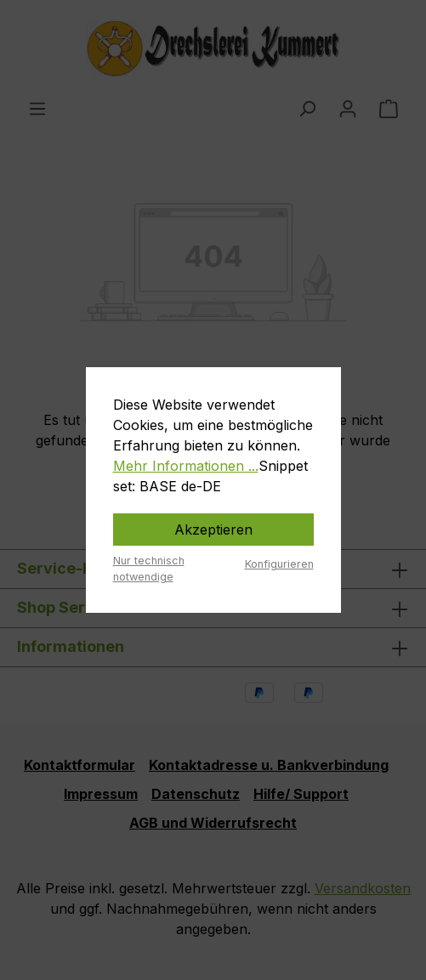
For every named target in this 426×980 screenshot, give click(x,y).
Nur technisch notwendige (149, 569)
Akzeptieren (213, 530)
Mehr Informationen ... (186, 466)
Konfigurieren (279, 564)
